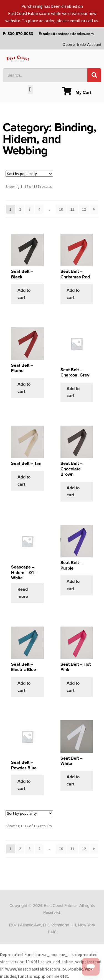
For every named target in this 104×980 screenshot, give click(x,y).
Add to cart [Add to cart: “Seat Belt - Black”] (24, 294)
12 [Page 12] (84, 209)
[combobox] (45, 75)
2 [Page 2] (20, 209)
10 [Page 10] (61, 209)
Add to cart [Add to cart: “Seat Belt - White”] (73, 780)
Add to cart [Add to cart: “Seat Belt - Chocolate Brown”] (73, 492)
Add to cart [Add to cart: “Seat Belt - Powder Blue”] (24, 785)
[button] (30, 90)
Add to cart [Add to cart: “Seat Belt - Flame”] (24, 388)
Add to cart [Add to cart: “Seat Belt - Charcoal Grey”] (73, 392)
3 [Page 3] (30, 209)
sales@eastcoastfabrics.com (68, 34)
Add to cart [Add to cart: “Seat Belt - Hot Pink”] (73, 687)
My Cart (77, 93)
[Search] (94, 75)
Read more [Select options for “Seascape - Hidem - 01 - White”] (23, 593)
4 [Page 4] (39, 209)
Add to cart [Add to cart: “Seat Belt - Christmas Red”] (73, 294)
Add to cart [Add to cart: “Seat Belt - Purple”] (73, 585)
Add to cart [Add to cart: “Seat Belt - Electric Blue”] (24, 687)
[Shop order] (29, 174)
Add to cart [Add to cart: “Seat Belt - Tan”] (24, 481)
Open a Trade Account (82, 45)
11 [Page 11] (72, 209)
